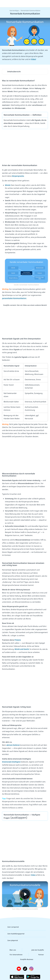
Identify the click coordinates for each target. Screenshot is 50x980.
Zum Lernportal (11, 927)
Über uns (11, 950)
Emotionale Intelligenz (11, 762)
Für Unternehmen (14, 955)
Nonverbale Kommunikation (31, 11)
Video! (33, 59)
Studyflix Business (25, 959)
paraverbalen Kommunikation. (14, 298)
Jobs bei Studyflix (36, 950)
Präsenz (18, 640)
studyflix (27, 4)
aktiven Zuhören (13, 745)
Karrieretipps (14, 11)
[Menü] (4, 4)
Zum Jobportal (11, 940)
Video (33, 875)
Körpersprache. (18, 176)
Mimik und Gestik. (22, 649)
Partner (39, 955)
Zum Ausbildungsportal (14, 934)
